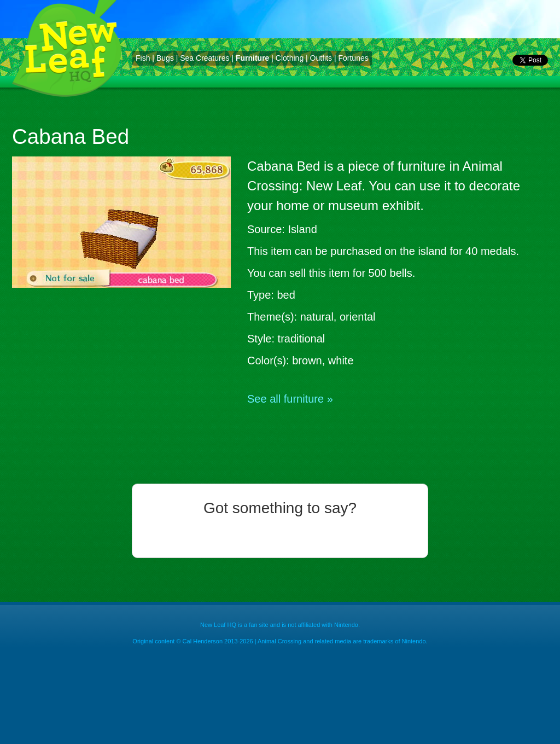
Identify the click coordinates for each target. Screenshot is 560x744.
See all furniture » (290, 399)
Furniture (252, 58)
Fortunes (353, 58)
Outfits (321, 58)
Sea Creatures (205, 58)
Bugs (165, 58)
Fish (143, 58)
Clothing (290, 58)
